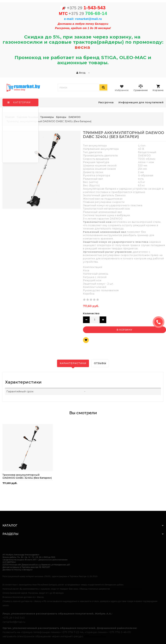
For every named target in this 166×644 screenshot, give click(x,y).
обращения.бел (95, 636)
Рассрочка (106, 102)
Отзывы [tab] (100, 363)
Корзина (158, 88)
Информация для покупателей (141, 102)
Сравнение (141, 88)
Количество (91, 313)
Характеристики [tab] (73, 363)
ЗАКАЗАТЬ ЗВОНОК (160, 322)
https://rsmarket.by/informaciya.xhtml (126, 589)
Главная (10, 117)
